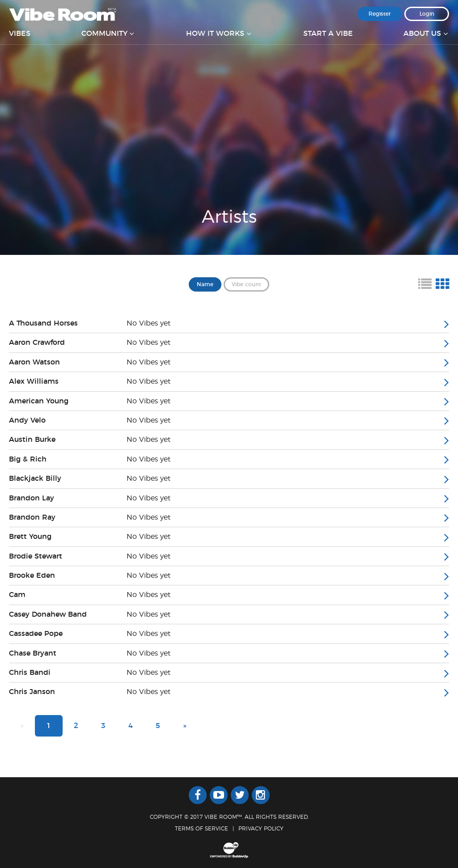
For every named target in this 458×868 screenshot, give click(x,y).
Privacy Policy (261, 829)
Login (427, 14)
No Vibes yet (148, 323)
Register (380, 14)
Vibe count (246, 284)
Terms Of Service (201, 829)
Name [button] (205, 284)
